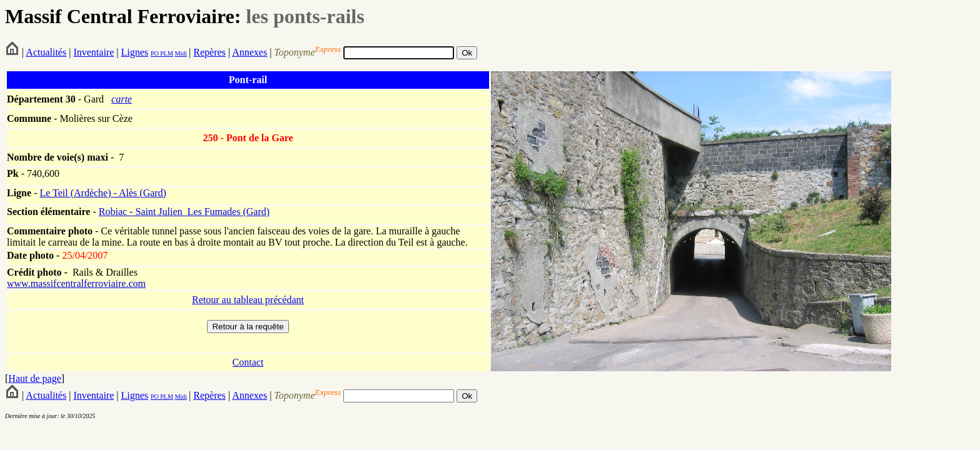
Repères (210, 52)
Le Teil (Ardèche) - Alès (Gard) (103, 193)
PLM (166, 53)
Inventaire (93, 52)
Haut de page (34, 378)
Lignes (134, 52)
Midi (180, 53)
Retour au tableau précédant (248, 300)
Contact (248, 362)
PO (155, 53)
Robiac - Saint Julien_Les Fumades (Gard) (184, 212)
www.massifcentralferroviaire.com (76, 283)
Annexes (250, 52)
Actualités (46, 52)
